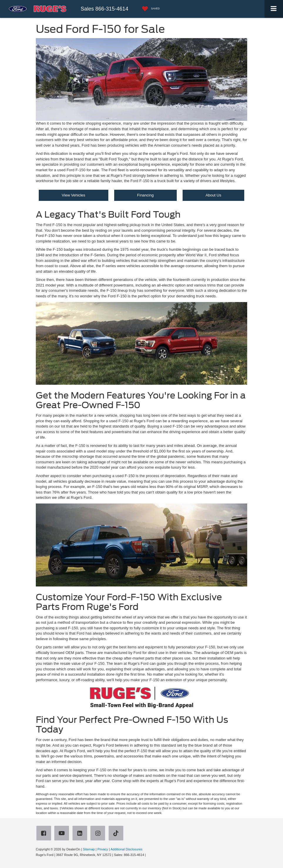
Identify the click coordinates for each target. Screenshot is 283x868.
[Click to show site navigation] (274, 9)
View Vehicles (73, 195)
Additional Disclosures (126, 849)
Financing (145, 195)
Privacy (103, 849)
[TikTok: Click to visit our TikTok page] (117, 834)
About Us (213, 195)
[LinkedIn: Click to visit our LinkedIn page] (81, 834)
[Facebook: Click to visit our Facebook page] (45, 834)
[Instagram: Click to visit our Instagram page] (99, 834)
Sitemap (89, 849)
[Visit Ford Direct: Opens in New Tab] (148, 855)
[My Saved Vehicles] (149, 9)
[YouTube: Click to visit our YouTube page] (63, 834)
